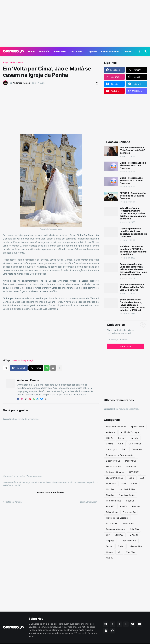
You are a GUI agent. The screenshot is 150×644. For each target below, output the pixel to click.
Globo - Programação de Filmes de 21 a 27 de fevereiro (133, 165)
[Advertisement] (75, 23)
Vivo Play (131, 552)
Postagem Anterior (14, 502)
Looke (131, 478)
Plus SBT (110, 506)
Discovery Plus (113, 461)
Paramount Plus (114, 501)
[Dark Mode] (140, 51)
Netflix (134, 484)
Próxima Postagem (88, 502)
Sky (108, 535)
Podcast (136, 506)
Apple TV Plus (138, 427)
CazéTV (135, 438)
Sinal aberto (60, 51)
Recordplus (128, 523)
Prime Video (112, 512)
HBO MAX (134, 472)
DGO (124, 449)
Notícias (110, 489)
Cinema (110, 444)
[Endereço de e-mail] (125, 339)
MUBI (123, 484)
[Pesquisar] (145, 51)
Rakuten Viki (112, 523)
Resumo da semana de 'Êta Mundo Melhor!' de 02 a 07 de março (132, 287)
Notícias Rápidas (127, 489)
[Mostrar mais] (59, 368)
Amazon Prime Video (116, 427)
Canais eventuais (110, 51)
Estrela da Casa (114, 466)
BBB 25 (110, 438)
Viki (119, 552)
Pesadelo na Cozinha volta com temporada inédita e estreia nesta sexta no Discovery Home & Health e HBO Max (133, 269)
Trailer (121, 546)
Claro (121, 444)
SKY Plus (134, 529)
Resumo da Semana (116, 529)
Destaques (76, 51)
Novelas (22, 62)
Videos (109, 552)
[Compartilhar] (96, 83)
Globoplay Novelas (115, 472)
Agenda (93, 51)
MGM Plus (111, 484)
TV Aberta (133, 535)
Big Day (122, 438)
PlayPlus (130, 501)
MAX (142, 478)
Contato (128, 51)
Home (31, 51)
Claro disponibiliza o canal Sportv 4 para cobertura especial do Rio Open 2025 (133, 233)
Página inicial (9, 62)
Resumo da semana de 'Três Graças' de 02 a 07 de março (132, 150)
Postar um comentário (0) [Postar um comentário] (51, 492)
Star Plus (119, 535)
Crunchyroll (111, 449)
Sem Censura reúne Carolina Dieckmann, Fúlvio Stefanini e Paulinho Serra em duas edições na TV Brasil (132, 305)
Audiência (111, 432)
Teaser (109, 546)
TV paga (110, 541)
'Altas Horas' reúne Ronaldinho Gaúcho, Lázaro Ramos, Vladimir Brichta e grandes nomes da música (133, 213)
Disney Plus (131, 461)
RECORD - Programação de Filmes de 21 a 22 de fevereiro (133, 196)
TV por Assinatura (128, 541)
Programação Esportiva (117, 518)
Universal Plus (135, 546)
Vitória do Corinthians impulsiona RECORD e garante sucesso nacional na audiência (133, 250)
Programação (28, 360)
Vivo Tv (110, 558)
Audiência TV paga (130, 432)
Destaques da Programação (119, 455)
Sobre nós (44, 51)
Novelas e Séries (127, 495)
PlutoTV (123, 506)
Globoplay (131, 466)
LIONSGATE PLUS (115, 478)
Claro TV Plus (135, 444)
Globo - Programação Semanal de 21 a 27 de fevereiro (132, 181)
